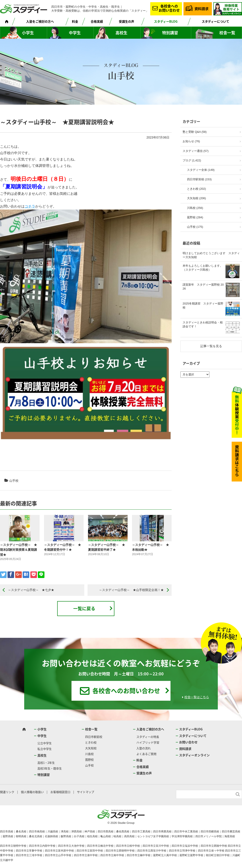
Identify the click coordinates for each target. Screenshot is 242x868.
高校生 (121, 33)
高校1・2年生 (46, 763)
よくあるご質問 (146, 754)
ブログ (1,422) (192, 160)
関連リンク (7, 792)
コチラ (30, 206)
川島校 (89, 754)
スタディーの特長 (148, 737)
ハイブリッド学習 (148, 742)
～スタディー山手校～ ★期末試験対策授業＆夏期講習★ (18, 550)
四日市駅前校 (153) (199, 179)
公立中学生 (45, 743)
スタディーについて (215, 21)
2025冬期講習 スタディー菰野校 (203, 305)
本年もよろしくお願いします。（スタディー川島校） (203, 268)
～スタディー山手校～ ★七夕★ (31, 590)
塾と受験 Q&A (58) (195, 132)
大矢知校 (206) (196, 198)
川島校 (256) (195, 208)
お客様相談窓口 (60, 792)
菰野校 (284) (195, 217)
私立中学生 (45, 749)
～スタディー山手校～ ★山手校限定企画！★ (131, 590)
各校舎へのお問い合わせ (169, 8)
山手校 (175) (195, 227)
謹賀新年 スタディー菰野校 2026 (203, 287)
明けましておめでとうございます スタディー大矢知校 (211, 255)
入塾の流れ (144, 748)
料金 (75, 21)
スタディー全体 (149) (201, 170)
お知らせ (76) (191, 141)
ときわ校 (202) (196, 189)
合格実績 (97, 21)
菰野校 (89, 759)
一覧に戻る (84, 608)
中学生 (75, 33)
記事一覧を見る (211, 346)
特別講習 (170, 33)
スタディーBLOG (166, 21)
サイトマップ (86, 792)
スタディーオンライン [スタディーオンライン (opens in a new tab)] (194, 755)
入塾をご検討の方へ (40, 21)
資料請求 (202, 9)
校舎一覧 (227, 33)
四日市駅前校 (94, 737)
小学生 (28, 33)
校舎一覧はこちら (197, 697)
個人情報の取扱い (32, 792)
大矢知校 (91, 748)
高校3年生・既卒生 (50, 768)
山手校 (14, 481)
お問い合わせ (188, 742)
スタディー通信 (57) (196, 151)
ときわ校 (91, 742)
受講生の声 (126, 21)
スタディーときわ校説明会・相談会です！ (203, 324)
